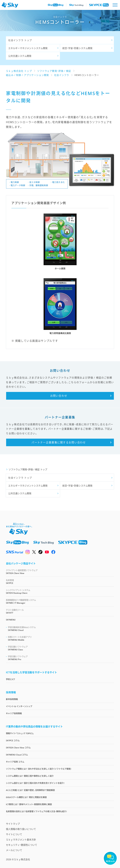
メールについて (14, 850)
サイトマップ (13, 824)
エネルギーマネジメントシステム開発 (28, 48)
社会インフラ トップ (20, 40)
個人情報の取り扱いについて (21, 829)
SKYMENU (11, 620)
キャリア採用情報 (14, 713)
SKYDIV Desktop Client (60, 592)
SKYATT (60, 611)
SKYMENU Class (61, 648)
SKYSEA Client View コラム (18, 748)
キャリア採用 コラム (15, 762)
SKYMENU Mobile (61, 638)
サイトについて (14, 834)
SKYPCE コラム (13, 741)
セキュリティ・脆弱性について (22, 845)
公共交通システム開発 (20, 56)
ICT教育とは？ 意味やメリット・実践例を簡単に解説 (29, 804)
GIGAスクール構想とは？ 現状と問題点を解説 (26, 797)
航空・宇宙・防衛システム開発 (77, 48)
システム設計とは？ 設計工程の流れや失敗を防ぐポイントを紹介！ (35, 783)
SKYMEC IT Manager (60, 601)
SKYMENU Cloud (61, 629)
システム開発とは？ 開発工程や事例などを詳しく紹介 (30, 776)
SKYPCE (60, 582)
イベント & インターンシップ (19, 706)
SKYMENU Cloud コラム (17, 755)
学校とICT (10, 679)
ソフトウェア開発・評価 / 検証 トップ (28, 469)
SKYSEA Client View (60, 572)
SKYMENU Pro (61, 658)
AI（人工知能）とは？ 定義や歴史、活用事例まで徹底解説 (30, 790)
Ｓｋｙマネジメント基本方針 (21, 840)
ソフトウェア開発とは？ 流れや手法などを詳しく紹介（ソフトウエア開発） (39, 769)
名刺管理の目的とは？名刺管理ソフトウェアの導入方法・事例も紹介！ (36, 811)
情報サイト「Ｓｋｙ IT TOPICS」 (20, 733)
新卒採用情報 (12, 699)
